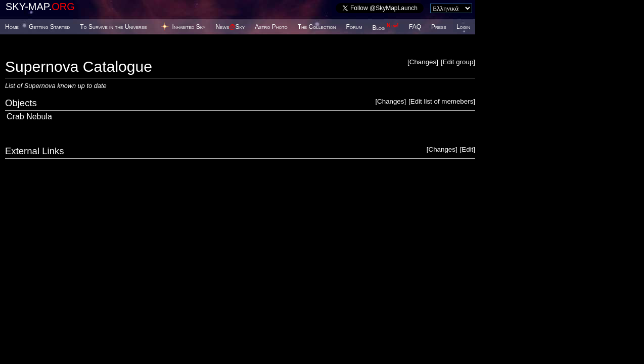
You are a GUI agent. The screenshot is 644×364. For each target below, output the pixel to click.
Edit (467, 149)
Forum (354, 27)
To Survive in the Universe (113, 27)
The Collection (317, 27)
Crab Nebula (29, 117)
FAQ (415, 27)
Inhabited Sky (189, 27)
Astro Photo (271, 27)
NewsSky (230, 27)
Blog (385, 28)
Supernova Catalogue (79, 66)
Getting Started (49, 27)
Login (463, 27)
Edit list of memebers (442, 101)
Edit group (458, 62)
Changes (423, 62)
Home (12, 27)
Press (439, 27)
